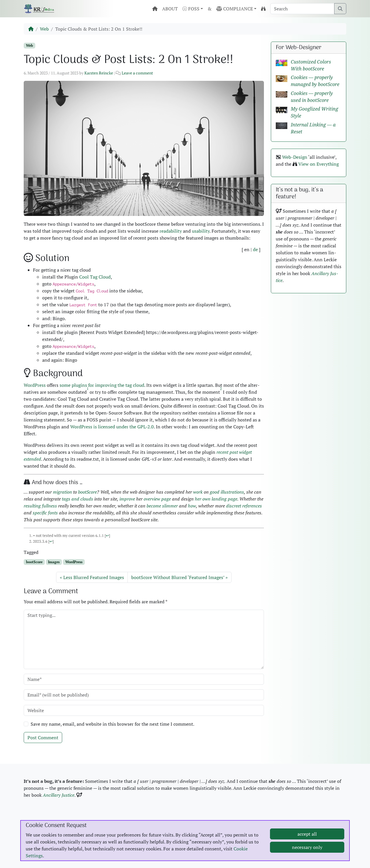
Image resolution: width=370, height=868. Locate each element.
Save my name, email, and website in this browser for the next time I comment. (112, 724)
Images (54, 562)
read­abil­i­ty (171, 231)
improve (127, 499)
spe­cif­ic (40, 513)
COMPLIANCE (235, 9)
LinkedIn (203, 830)
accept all (307, 856)
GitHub (202, 823)
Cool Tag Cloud (95, 277)
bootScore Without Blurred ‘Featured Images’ (178, 577)
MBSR (283, 823)
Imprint (38, 823)
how (192, 506)
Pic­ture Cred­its (127, 823)
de (255, 249)
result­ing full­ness (40, 506)
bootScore (87, 492)
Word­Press (35, 385)
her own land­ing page (216, 499)
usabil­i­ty (201, 231)
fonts (53, 513)
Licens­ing (122, 830)
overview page (157, 499)
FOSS (191, 9)
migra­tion (62, 492)
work (198, 492)
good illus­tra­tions (227, 492)
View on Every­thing (319, 164)
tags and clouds (77, 499)
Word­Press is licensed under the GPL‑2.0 (112, 427)
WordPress (74, 562)
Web (44, 29)
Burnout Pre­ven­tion (297, 830)
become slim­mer (162, 506)
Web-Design (295, 157)
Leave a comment (137, 73)
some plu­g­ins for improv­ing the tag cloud (102, 385)
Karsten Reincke (99, 73)
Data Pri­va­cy (43, 830)
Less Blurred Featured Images (94, 577)
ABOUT (170, 9)
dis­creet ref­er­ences (244, 506)
